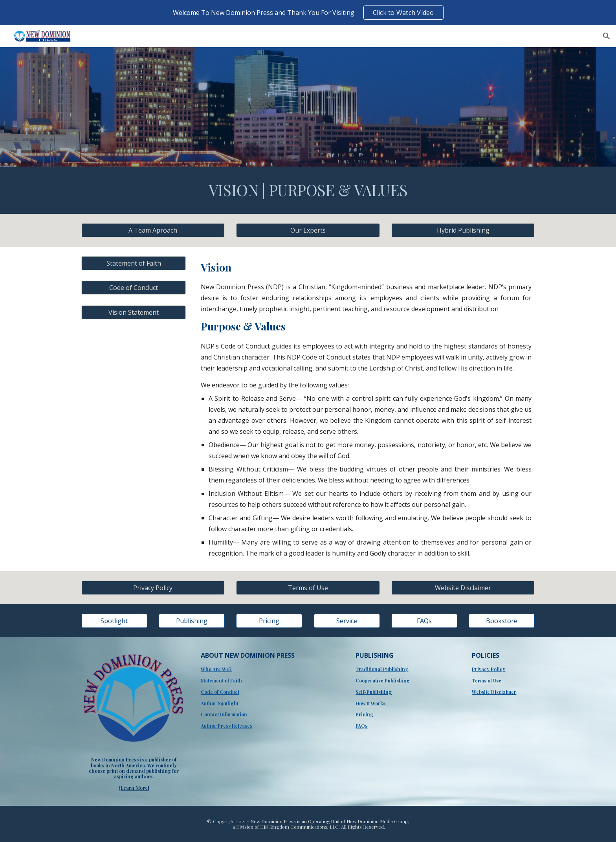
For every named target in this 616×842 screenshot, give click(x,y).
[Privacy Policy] (153, 588)
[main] (308, 190)
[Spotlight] (114, 621)
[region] (308, 13)
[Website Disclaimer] (463, 588)
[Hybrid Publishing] (463, 230)
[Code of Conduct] (134, 288)
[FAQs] (424, 621)
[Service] (347, 621)
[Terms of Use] (308, 588)
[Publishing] (192, 621)
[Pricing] (269, 621)
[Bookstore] (502, 621)
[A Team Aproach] (153, 230)
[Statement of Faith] (134, 263)
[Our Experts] (308, 230)
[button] (607, 36)
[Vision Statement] (134, 312)
